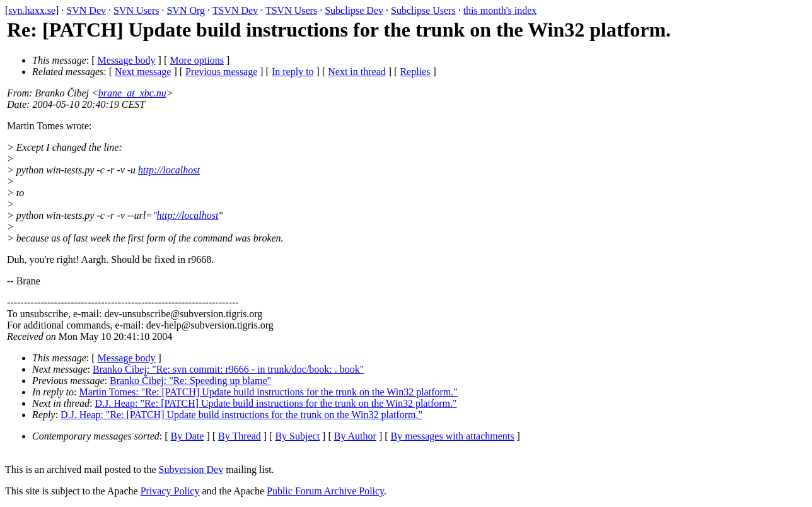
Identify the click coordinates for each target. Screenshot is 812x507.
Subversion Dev (191, 469)
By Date (188, 436)
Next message (143, 72)
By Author (355, 436)
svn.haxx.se (32, 10)
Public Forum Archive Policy (325, 491)
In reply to (293, 72)
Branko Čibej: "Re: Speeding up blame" (190, 381)
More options (197, 60)
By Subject (297, 436)
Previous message (221, 72)
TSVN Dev (235, 10)
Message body (127, 60)
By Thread (240, 436)
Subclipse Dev (354, 10)
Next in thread (357, 72)
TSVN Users (291, 10)
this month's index (500, 10)
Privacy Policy (170, 491)
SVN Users (136, 10)
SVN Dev (86, 10)
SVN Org (186, 10)
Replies (415, 72)
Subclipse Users (423, 10)
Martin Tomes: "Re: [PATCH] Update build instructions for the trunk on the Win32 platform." (269, 392)
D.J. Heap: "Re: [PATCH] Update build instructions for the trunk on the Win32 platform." (275, 403)
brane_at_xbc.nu (132, 93)
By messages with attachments (453, 436)
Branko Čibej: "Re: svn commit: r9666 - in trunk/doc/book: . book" (228, 369)
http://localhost (169, 170)
